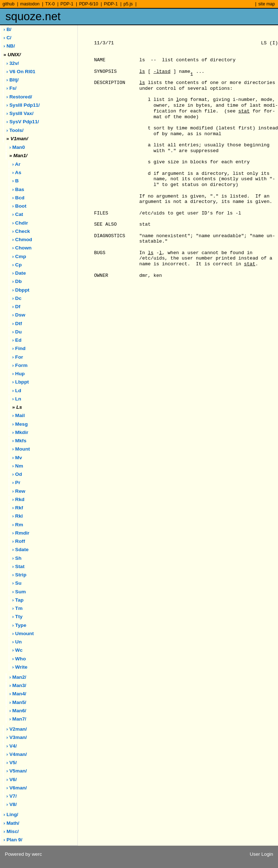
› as (17, 172)
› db (17, 281)
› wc (17, 650)
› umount (23, 634)
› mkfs (19, 441)
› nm (18, 466)
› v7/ (12, 796)
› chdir (20, 223)
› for (18, 357)
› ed (17, 340)
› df (16, 307)
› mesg (20, 424)
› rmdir (21, 533)
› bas (18, 189)
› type (19, 625)
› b (15, 181)
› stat (18, 566)
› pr (16, 482)
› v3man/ (17, 737)
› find (19, 348)
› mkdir (20, 432)
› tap (18, 600)
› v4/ (12, 746)
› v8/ (12, 804)
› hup (19, 374)
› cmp (19, 256)
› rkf (18, 508)
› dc (17, 298)
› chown (22, 248)
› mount (21, 449)
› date (19, 273)
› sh (17, 558)
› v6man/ (17, 788)
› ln (17, 399)
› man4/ (18, 694)
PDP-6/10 (89, 4)
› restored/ (19, 97)
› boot (19, 206)
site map (266, 4)
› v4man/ (17, 754)
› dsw (19, 315)
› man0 (17, 147)
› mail (19, 415)
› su (17, 583)
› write (20, 667)
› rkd (18, 499)
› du (17, 332)
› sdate (21, 550)
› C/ (8, 38)
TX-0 (50, 4)
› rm (18, 525)
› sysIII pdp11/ (23, 105)
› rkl (18, 516)
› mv (17, 458)
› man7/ (18, 719)
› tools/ (15, 130)
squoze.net (33, 16)
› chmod (22, 240)
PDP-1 (67, 4)
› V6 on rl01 (21, 72)
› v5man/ (17, 771)
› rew (19, 491)
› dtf (17, 324)
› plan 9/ (13, 840)
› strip (19, 575)
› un (17, 642)
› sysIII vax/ (20, 113)
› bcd (18, 198)
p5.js (128, 4)
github (8, 4)
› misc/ (11, 831)
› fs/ (12, 88)
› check (21, 231)
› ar (16, 164)
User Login (262, 854)
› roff (19, 541)
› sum (19, 592)
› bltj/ (13, 80)
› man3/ (18, 685)
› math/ (12, 823)
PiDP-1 (111, 4)
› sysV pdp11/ (23, 122)
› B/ (8, 29)
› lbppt (21, 382)
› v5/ (12, 763)
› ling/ (11, 814)
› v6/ (12, 780)
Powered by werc (23, 854)
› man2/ (18, 677)
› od (17, 474)
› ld (17, 391)
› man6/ (18, 711)
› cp (17, 265)
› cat (18, 214)
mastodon (30, 4)
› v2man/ (17, 729)
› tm (17, 608)
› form (20, 365)
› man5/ (18, 702)
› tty (17, 617)
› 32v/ (13, 63)
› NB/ (9, 46)
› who (19, 659)
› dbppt (21, 290)
